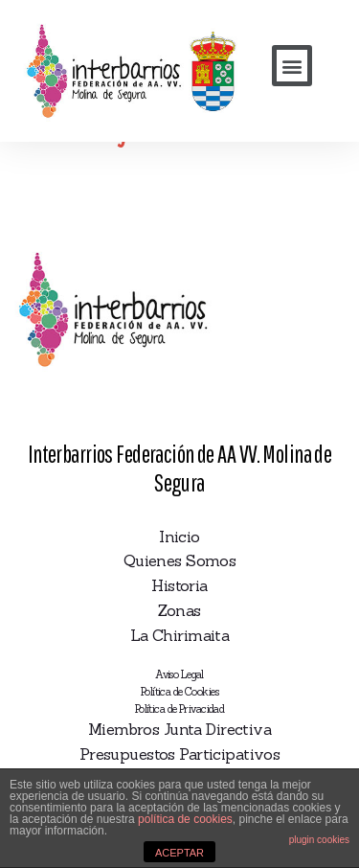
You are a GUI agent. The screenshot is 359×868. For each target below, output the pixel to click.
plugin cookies (319, 840)
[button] (292, 66)
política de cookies (185, 819)
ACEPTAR (179, 853)
